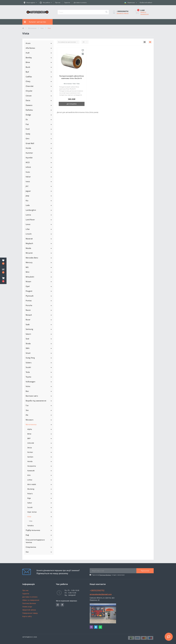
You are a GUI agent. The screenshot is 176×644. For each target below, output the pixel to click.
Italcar (28, 177)
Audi (28, 53)
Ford (28, 129)
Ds (27, 119)
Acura (28, 43)
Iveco (28, 181)
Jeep (27, 196)
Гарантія (67, 3)
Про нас (58, 3)
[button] (3, 280)
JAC (27, 186)
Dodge (28, 115)
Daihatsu (29, 110)
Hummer (29, 153)
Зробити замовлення (145, 13)
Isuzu (28, 172)
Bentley (29, 58)
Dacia (28, 100)
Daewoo (29, 105)
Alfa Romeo (30, 48)
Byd (27, 72)
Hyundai (29, 158)
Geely (28, 134)
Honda (28, 148)
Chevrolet (30, 86)
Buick (28, 67)
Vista (42, 28)
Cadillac (29, 77)
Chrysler (29, 91)
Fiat (27, 124)
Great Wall (30, 143)
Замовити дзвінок (123, 13)
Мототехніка (32, 28)
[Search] (106, 12)
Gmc (28, 138)
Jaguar (28, 191)
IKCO (28, 162)
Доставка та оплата (80, 3)
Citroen (29, 96)
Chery (28, 81)
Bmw (28, 62)
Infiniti (28, 167)
